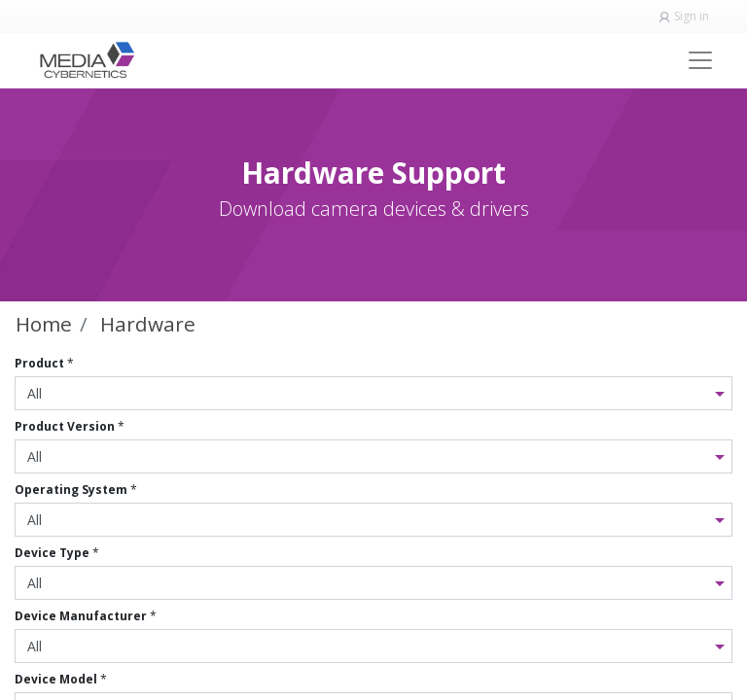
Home (44, 324)
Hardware (148, 324)
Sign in (692, 16)
